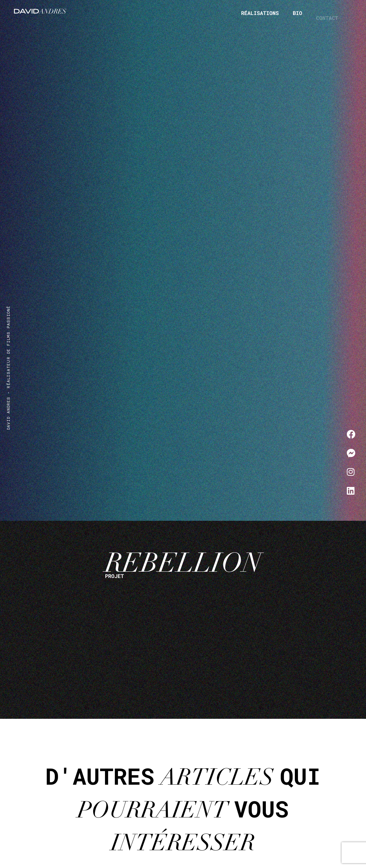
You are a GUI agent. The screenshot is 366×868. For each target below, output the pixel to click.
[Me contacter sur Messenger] (351, 453)
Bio (297, 16)
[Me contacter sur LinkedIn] (351, 490)
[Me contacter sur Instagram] (351, 472)
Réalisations (260, 13)
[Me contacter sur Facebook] (351, 434)
